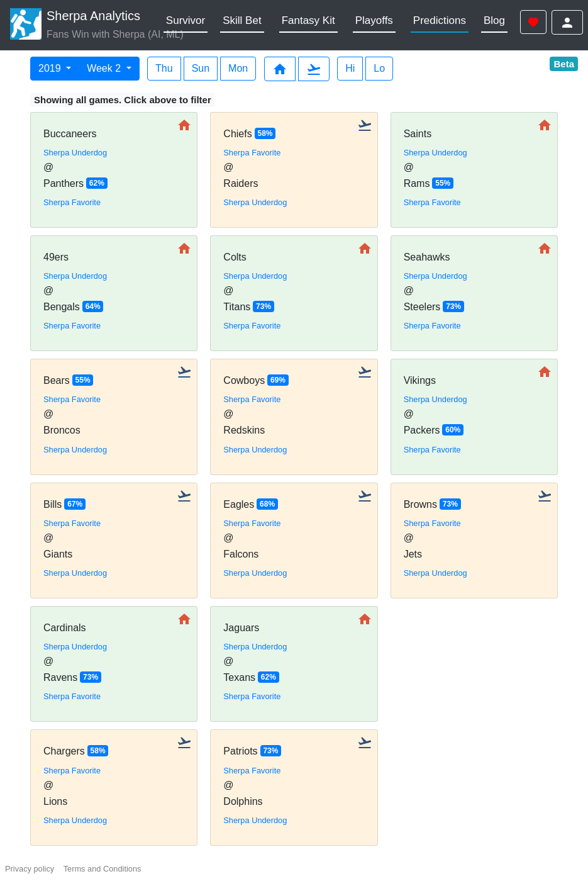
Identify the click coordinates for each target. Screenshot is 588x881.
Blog (494, 20)
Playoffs (374, 20)
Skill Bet (242, 20)
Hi (350, 68)
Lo (379, 68)
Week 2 (105, 68)
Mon (238, 68)
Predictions (440, 20)
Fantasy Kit (308, 20)
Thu (164, 68)
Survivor (186, 20)
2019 (51, 68)
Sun (201, 68)
